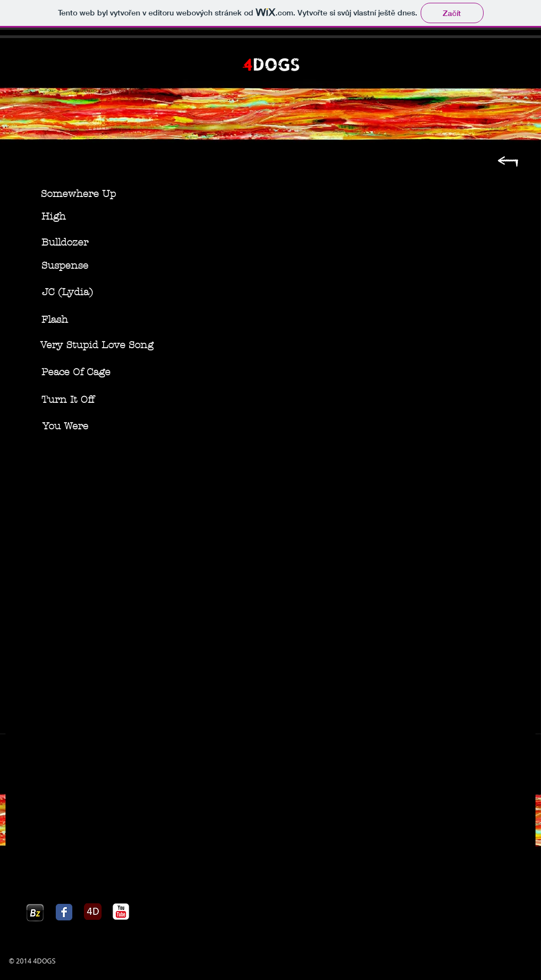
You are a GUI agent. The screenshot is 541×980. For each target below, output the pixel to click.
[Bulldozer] (65, 243)
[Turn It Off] (68, 400)
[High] (53, 217)
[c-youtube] (121, 912)
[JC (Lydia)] (67, 292)
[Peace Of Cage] (76, 372)
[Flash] (54, 320)
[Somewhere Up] (78, 194)
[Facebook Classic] (64, 912)
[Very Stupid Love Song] (97, 345)
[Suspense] (65, 266)
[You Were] (65, 427)
